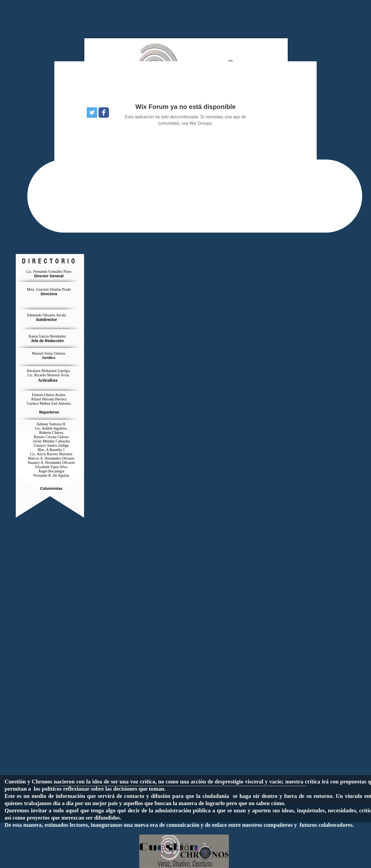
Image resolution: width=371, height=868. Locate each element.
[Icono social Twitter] (92, 113)
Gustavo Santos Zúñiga (51, 446)
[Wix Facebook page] (104, 113)
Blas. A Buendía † (51, 450)
